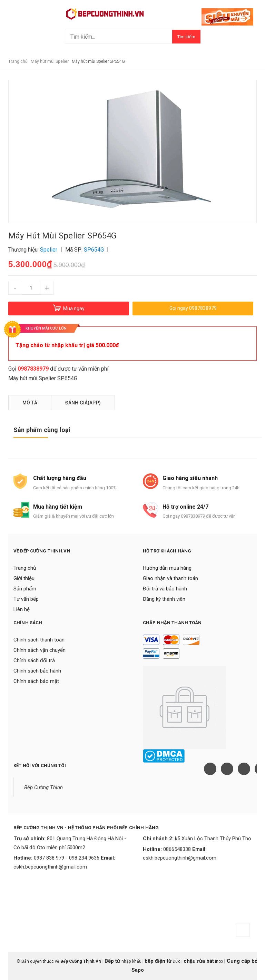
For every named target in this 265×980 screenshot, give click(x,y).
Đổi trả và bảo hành (165, 589)
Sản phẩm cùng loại (42, 430)
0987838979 (33, 369)
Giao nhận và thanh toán (170, 578)
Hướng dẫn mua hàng (167, 568)
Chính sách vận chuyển (40, 650)
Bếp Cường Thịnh (43, 787)
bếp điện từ (158, 961)
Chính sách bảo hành (37, 671)
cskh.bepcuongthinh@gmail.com (50, 867)
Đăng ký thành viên (164, 599)
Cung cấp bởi (242, 961)
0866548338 (177, 849)
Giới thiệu (24, 578)
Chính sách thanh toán (39, 640)
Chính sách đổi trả (34, 660)
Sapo (138, 970)
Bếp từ (113, 961)
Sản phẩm (25, 589)
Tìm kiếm (186, 37)
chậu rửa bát (199, 961)
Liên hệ (22, 609)
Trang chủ (25, 568)
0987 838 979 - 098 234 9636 (67, 858)
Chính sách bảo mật (36, 681)
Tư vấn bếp (26, 599)
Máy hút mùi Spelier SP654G (43, 378)
